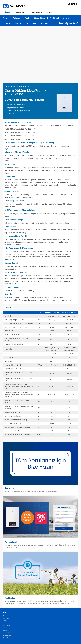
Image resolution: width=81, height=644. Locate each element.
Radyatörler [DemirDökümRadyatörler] (17, 18)
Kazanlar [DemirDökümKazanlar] (8, 24)
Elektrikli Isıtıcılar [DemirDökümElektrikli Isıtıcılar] (31, 24)
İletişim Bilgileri (7, 609)
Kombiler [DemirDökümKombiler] (6, 18)
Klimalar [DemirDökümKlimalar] (27, 18)
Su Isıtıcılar (6, 580)
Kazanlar (20, 34)
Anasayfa (8, 34)
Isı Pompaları (6, 575)
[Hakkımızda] (36, 12)
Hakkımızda (6, 592)
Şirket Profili (6, 602)
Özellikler (8, 255)
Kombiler (5, 563)
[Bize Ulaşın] (49, 12)
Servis (4, 596)
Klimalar (5, 568)
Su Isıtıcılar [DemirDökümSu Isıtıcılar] (18, 24)
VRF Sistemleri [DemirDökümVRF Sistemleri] (54, 18)
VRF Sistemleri (7, 573)
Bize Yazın (9, 436)
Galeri (4, 594)
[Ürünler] (8, 13)
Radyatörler (6, 566)
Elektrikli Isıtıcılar (7, 583)
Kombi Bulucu (6, 614)
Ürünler (14, 34)
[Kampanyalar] (20, 12)
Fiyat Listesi (44, 24)
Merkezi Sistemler (7, 571)
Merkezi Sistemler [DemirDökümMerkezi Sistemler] (40, 18)
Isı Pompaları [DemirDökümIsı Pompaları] (67, 18)
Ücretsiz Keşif (11, 489)
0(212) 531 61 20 (70, 24)
